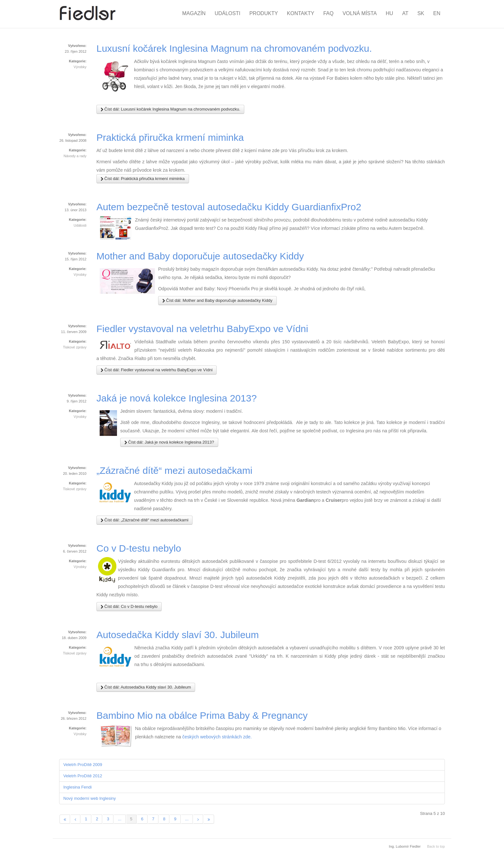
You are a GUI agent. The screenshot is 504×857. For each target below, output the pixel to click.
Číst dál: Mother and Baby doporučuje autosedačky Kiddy (217, 301)
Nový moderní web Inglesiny (90, 798)
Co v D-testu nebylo (139, 548)
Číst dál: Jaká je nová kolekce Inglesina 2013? (169, 442)
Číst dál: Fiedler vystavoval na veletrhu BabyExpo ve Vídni (157, 370)
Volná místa (360, 13)
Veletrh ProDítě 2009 (83, 765)
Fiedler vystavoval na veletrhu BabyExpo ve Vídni (202, 329)
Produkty (264, 13)
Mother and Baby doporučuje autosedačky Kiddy (200, 256)
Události (228, 13)
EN (437, 13)
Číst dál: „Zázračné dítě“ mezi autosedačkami (144, 520)
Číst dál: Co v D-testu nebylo (129, 607)
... (120, 819)
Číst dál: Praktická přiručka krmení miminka (143, 179)
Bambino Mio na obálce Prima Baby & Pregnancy (202, 715)
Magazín (194, 13)
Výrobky (80, 67)
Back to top (436, 846)
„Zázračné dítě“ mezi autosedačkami (174, 470)
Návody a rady (75, 156)
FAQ (328, 13)
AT (405, 13)
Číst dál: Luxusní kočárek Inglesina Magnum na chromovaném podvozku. (170, 109)
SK (421, 13)
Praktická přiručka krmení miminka (170, 137)
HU (389, 13)
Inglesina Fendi (77, 787)
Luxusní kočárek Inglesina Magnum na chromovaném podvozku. (234, 48)
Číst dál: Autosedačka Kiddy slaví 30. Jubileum (146, 687)
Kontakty (301, 13)
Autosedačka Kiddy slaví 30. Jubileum (178, 635)
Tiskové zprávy (75, 347)
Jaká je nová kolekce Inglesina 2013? (177, 398)
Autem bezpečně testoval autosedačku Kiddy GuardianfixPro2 (229, 207)
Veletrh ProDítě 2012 (83, 776)
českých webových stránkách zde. (217, 737)
